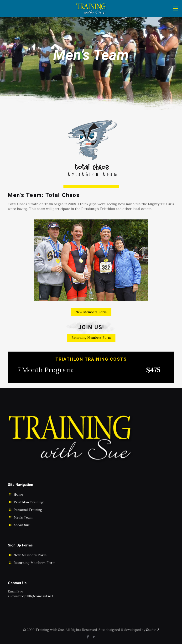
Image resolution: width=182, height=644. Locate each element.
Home (18, 494)
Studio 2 (153, 630)
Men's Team (23, 517)
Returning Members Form (34, 563)
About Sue (22, 525)
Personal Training (28, 510)
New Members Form (30, 555)
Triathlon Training (29, 502)
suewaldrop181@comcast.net (31, 596)
